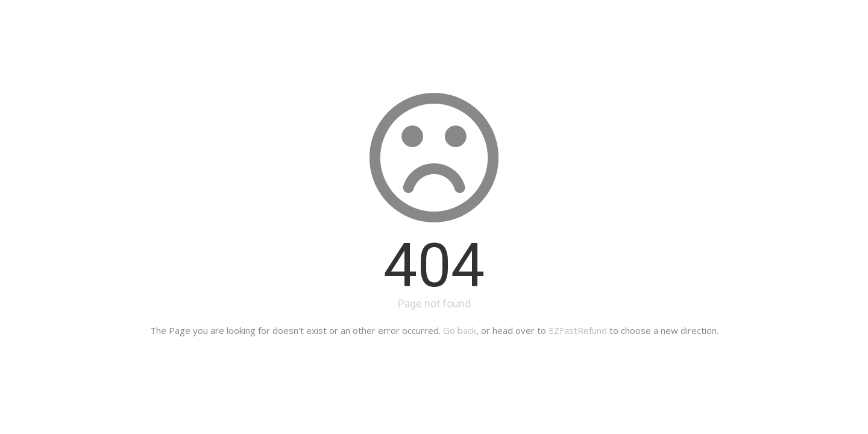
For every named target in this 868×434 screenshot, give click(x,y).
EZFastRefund (578, 330)
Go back (460, 330)
